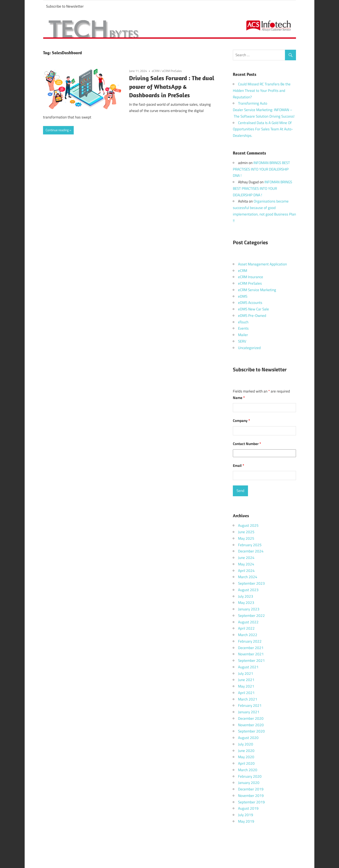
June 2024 (246, 558)
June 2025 (246, 532)
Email (238, 466)
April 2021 (246, 693)
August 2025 (248, 525)
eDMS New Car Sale (253, 309)
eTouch (243, 322)
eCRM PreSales (172, 71)
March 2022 (248, 635)
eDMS (243, 296)
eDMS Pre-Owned (252, 316)
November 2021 (251, 654)
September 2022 (251, 616)
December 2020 (251, 718)
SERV (242, 341)
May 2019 (246, 821)
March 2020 (248, 770)
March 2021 (248, 699)
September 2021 (251, 661)
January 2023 (249, 609)
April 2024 (246, 571)
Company (241, 421)
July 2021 (246, 673)
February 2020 (250, 776)
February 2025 (250, 545)
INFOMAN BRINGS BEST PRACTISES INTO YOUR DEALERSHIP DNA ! (261, 169)
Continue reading (57, 130)
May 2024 (246, 564)
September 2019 (251, 802)
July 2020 (246, 744)
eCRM (156, 71)
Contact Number (247, 444)
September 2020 (251, 731)
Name (239, 398)
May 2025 (246, 538)
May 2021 (246, 686)
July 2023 (246, 596)
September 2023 (251, 583)
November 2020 (251, 725)
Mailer (243, 335)
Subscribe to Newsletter (65, 6)
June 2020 (246, 751)
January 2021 (249, 712)
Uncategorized (249, 348)
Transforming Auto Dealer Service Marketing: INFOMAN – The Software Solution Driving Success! (264, 110)
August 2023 (248, 590)
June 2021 (246, 680)
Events (243, 328)
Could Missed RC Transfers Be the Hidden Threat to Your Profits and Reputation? (262, 91)
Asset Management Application (262, 264)
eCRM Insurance (251, 277)
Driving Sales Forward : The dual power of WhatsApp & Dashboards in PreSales (172, 87)
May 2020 (246, 757)
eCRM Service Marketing (257, 290)
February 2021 (250, 705)
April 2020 (246, 763)
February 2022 (250, 641)
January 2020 (249, 783)
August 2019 (248, 808)
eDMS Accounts (250, 303)
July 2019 (246, 815)
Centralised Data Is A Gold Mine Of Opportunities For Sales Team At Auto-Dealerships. (263, 129)
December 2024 (251, 551)
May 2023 (246, 603)
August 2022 (248, 622)
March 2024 (248, 577)
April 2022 (246, 628)
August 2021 (248, 667)
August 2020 (248, 738)
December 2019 (251, 789)
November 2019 (251, 796)
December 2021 (251, 648)
